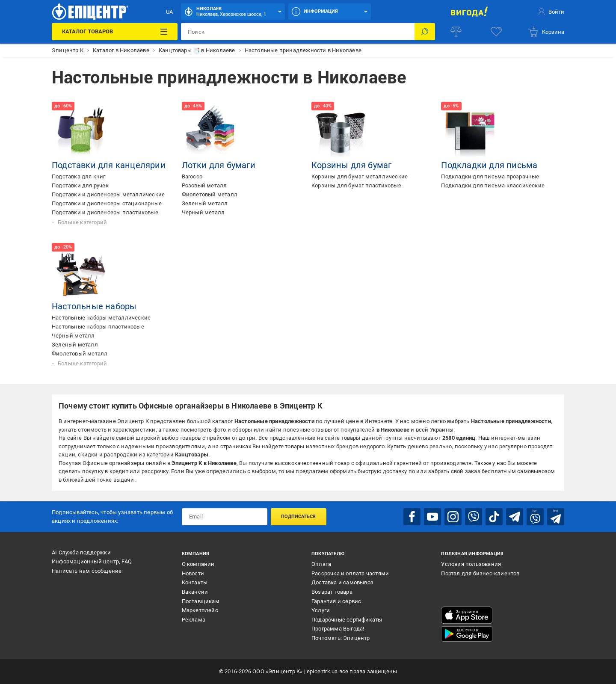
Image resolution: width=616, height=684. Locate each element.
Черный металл (203, 212)
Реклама (194, 620)
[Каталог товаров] (114, 32)
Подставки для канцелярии (109, 165)
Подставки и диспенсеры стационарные (107, 203)
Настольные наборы (94, 306)
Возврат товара (332, 592)
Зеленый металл (205, 203)
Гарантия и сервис (336, 601)
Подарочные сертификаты (347, 620)
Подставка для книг (79, 176)
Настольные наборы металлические (101, 318)
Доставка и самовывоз (342, 582)
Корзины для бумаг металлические (360, 176)
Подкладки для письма (489, 165)
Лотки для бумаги (219, 165)
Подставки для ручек (80, 185)
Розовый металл (204, 185)
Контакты (195, 582)
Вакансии (195, 592)
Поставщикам (201, 601)
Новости (193, 573)
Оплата (321, 564)
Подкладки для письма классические (493, 185)
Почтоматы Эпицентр (341, 638)
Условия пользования (471, 564)
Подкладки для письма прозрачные (490, 176)
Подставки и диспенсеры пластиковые (105, 212)
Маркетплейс (200, 610)
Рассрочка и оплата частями (350, 573)
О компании (198, 564)
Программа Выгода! (338, 629)
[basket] (546, 32)
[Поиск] (425, 32)
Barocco (192, 176)
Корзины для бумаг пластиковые (356, 185)
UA (169, 12)
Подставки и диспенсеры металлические (108, 194)
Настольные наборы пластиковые (98, 327)
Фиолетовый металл (210, 194)
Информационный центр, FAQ (92, 561)
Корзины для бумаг (351, 165)
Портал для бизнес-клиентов (480, 573)
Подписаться (298, 517)
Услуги (321, 610)
